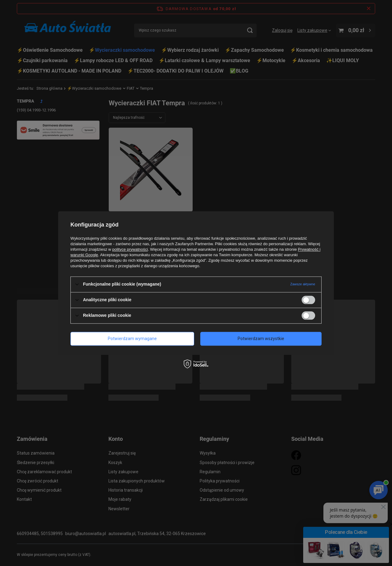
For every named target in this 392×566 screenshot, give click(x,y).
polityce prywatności (130, 249)
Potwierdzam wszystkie (261, 339)
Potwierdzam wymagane (132, 339)
